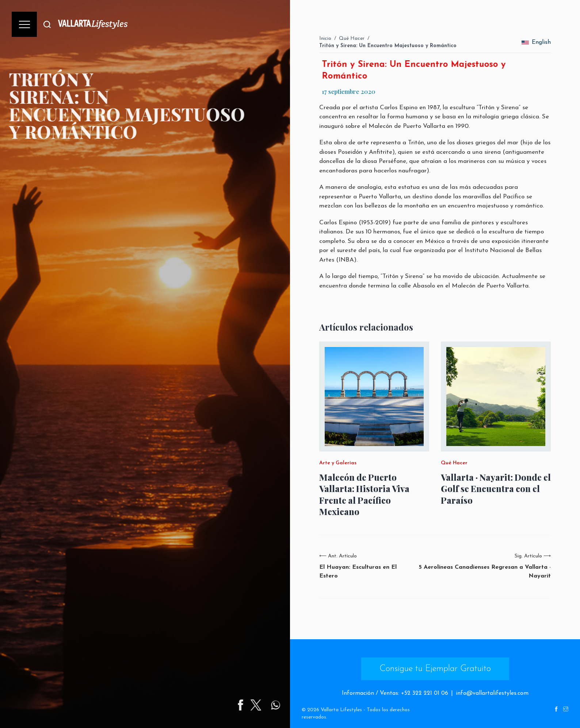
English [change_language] (536, 42)
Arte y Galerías (338, 463)
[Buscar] (47, 24)
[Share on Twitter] (286, 705)
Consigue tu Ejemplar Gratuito (435, 669)
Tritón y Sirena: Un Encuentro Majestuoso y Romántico (388, 46)
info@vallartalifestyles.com (492, 693)
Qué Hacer (352, 39)
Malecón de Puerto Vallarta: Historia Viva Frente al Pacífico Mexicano (364, 494)
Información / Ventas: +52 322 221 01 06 (395, 693)
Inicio (325, 39)
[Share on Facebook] (271, 705)
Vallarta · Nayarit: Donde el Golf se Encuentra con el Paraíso (496, 489)
